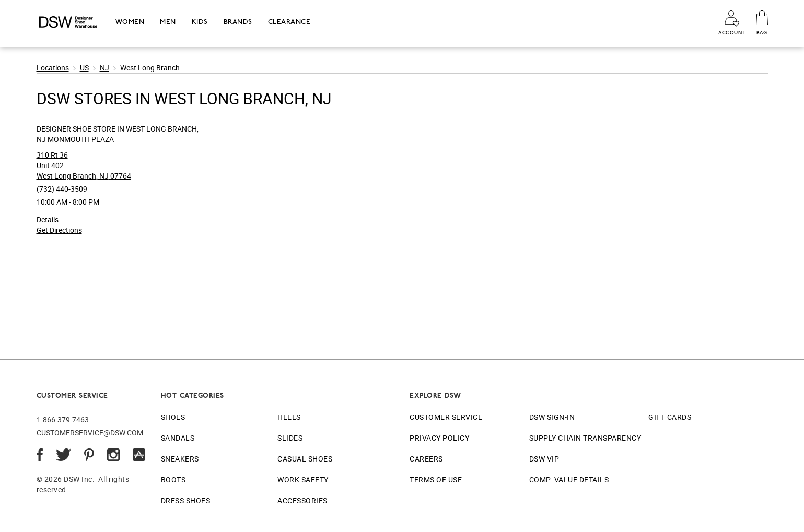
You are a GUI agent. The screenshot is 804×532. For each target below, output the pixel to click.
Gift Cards (670, 417)
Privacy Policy (439, 438)
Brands (238, 22)
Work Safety (303, 480)
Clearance (289, 22)
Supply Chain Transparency (585, 438)
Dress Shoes (186, 500)
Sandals (178, 438)
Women (130, 22)
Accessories (302, 500)
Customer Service (446, 417)
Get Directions (59, 230)
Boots (173, 480)
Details (48, 220)
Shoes (173, 417)
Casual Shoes (305, 459)
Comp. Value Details (569, 480)
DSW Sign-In (552, 417)
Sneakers (180, 459)
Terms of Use (436, 480)
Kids (200, 22)
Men (168, 22)
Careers (426, 459)
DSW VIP (544, 459)
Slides (290, 438)
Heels (289, 417)
